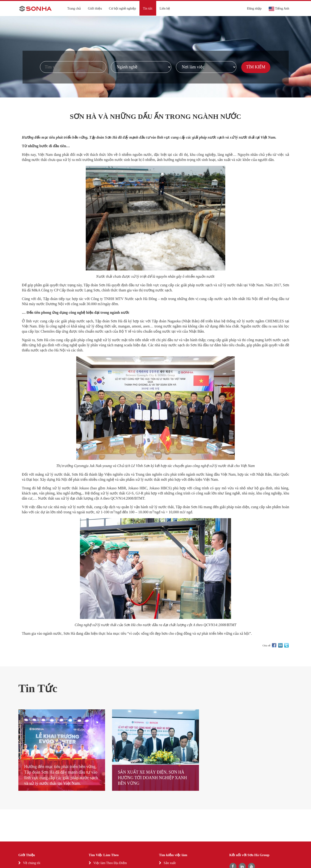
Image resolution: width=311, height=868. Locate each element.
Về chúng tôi (32, 863)
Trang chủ (74, 8)
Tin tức (148, 8)
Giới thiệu (95, 8)
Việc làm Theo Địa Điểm (110, 863)
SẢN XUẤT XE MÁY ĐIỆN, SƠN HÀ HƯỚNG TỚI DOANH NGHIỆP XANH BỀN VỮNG (152, 778)
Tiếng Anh (279, 9)
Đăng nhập (254, 8)
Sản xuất (170, 863)
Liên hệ (165, 8)
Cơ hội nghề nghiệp (122, 8)
